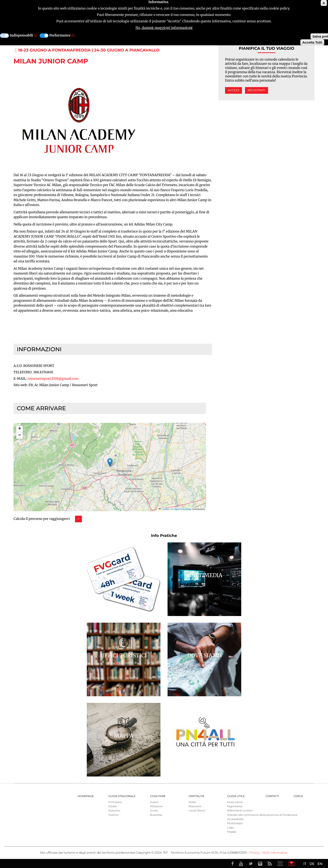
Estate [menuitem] (113, 806)
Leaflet (164, 509)
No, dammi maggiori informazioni (164, 28)
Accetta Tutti (312, 42)
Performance (60, 35)
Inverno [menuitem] (114, 815)
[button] (110, 463)
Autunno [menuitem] (114, 811)
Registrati (257, 90)
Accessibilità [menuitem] (235, 819)
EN (320, 864)
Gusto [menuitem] (154, 811)
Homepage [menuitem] (86, 796)
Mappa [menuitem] (232, 832)
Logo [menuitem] (230, 828)
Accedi (233, 90)
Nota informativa (275, 853)
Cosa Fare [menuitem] (158, 796)
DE (312, 864)
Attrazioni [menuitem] (156, 806)
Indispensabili (21, 35)
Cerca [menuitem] (298, 796)
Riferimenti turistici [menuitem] (240, 811)
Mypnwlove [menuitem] (235, 806)
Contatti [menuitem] (272, 796)
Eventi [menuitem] (154, 802)
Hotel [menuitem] (192, 802)
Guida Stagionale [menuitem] (122, 796)
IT (305, 864)
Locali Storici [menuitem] (197, 811)
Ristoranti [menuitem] (195, 806)
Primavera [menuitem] (115, 802)
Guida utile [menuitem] (236, 796)
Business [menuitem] (156, 815)
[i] (36, 35)
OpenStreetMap (182, 509)
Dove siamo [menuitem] (235, 802)
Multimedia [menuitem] (235, 823)
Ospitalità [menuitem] (196, 796)
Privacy (255, 853)
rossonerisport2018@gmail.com (53, 379)
